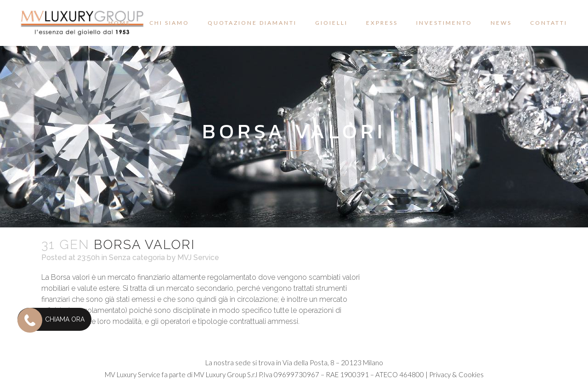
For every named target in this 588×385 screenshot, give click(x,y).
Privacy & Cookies (456, 374)
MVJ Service (198, 258)
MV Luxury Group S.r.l (226, 374)
